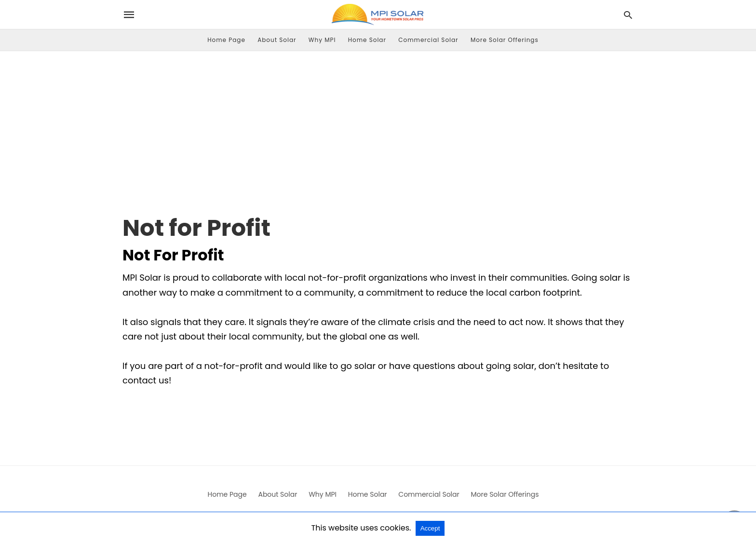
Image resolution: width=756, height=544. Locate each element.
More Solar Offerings (505, 40)
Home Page (226, 40)
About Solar (277, 40)
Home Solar (367, 40)
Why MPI (322, 40)
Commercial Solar (428, 40)
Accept (430, 528)
